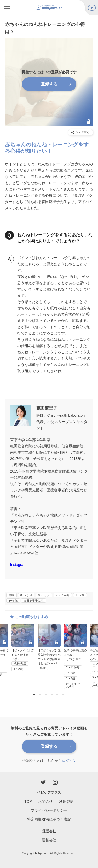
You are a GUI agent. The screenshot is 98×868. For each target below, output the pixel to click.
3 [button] (47, 695)
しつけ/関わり (74, 660)
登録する (49, 746)
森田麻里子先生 (34, 601)
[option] (49, 647)
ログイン (69, 761)
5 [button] (58, 695)
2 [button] (41, 695)
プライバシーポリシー (49, 810)
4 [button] (52, 695)
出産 (43, 668)
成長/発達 (20, 663)
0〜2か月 (26, 595)
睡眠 (11, 595)
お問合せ (45, 801)
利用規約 (66, 801)
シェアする (80, 132)
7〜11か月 (63, 595)
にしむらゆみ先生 (73, 685)
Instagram (18, 565)
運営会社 (49, 840)
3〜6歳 (13, 601)
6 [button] (64, 695)
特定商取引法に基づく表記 (49, 819)
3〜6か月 (44, 595)
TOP (28, 801)
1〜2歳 (80, 595)
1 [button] (35, 695)
